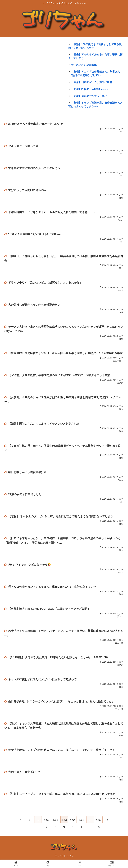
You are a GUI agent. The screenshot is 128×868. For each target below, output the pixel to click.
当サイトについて (64, 858)
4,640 (73, 823)
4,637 (47, 823)
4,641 (81, 823)
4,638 (55, 823)
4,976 (99, 823)
